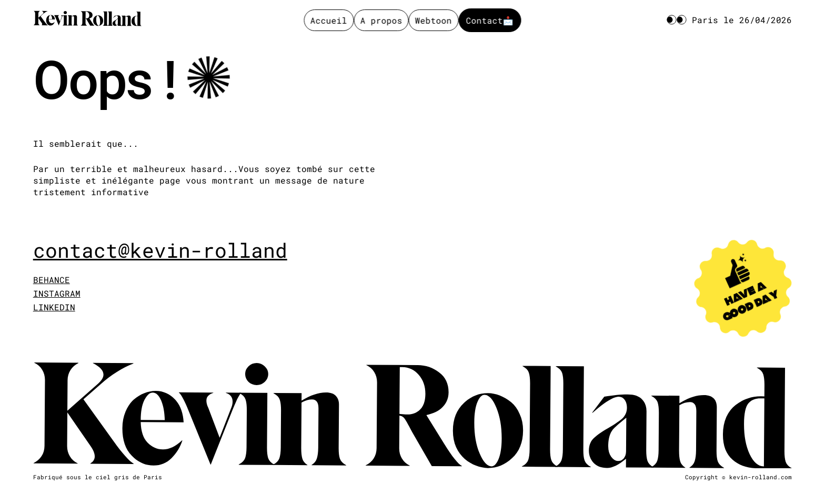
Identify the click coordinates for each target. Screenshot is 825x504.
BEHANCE (52, 280)
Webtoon (434, 20)
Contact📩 (490, 20)
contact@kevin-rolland (160, 250)
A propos (381, 20)
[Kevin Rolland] (87, 20)
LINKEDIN (54, 307)
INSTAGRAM (57, 293)
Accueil (329, 20)
